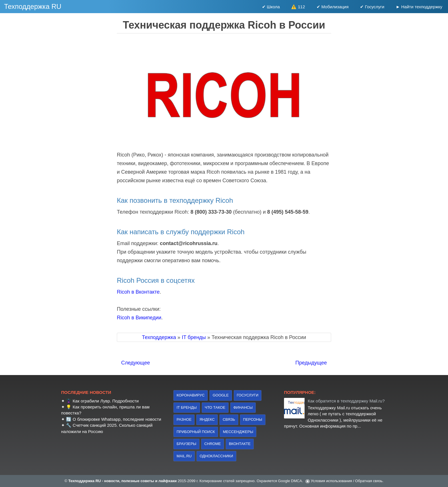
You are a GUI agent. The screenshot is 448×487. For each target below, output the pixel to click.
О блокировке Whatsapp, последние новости (117, 419)
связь (229, 419)
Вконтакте (240, 444)
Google (221, 395)
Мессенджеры (238, 432)
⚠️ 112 (298, 7)
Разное (184, 419)
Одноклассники (216, 456)
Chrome (213, 444)
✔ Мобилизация (333, 7)
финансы (243, 407)
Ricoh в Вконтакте (138, 292)
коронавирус (191, 395)
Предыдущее (311, 363)
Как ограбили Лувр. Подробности (106, 401)
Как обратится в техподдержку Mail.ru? (346, 401)
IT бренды (187, 407)
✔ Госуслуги (372, 7)
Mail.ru (184, 456)
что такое (215, 407)
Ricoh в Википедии (139, 318)
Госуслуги (248, 395)
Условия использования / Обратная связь (347, 481)
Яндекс (207, 419)
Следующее (136, 363)
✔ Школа (271, 7)
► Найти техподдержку (419, 7)
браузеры (186, 444)
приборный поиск (196, 432)
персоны (253, 419)
